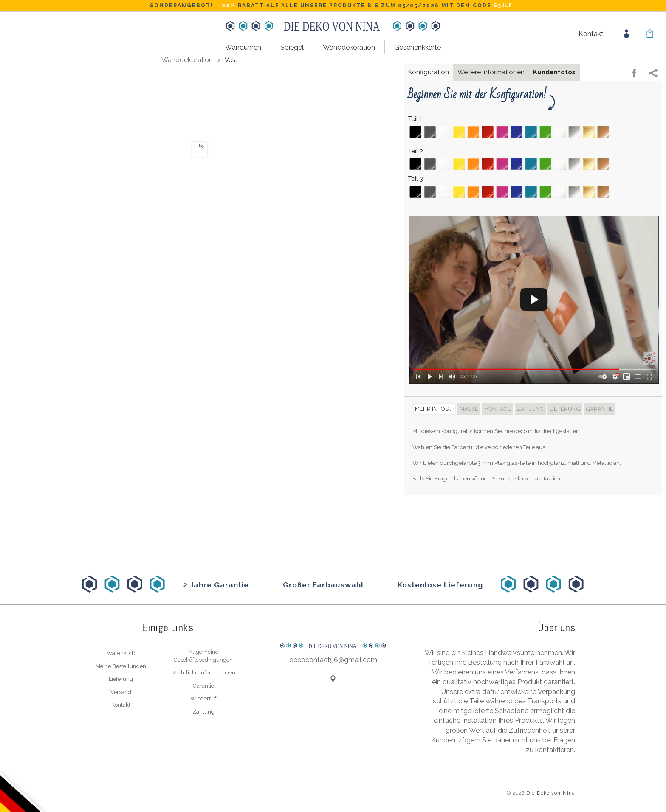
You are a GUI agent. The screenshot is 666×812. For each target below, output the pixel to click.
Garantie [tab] (600, 409)
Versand (121, 692)
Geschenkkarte (418, 47)
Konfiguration (429, 72)
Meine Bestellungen (121, 666)
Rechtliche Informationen (203, 673)
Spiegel (292, 47)
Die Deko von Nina (551, 793)
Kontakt (591, 34)
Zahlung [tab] (530, 409)
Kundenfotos (554, 72)
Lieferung (121, 679)
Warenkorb (121, 653)
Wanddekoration (349, 47)
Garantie (203, 686)
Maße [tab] (469, 409)
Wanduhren (243, 47)
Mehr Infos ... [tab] (434, 409)
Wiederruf (203, 698)
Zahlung (203, 712)
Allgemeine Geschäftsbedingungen (203, 656)
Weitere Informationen (491, 72)
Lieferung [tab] (565, 409)
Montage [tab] (498, 409)
